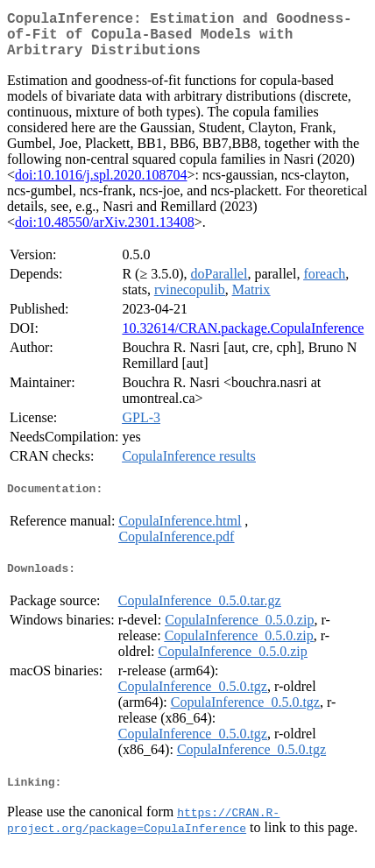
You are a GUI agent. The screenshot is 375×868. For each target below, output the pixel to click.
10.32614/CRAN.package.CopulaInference (243, 339)
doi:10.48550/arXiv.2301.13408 (105, 233)
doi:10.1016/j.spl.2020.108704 (101, 185)
